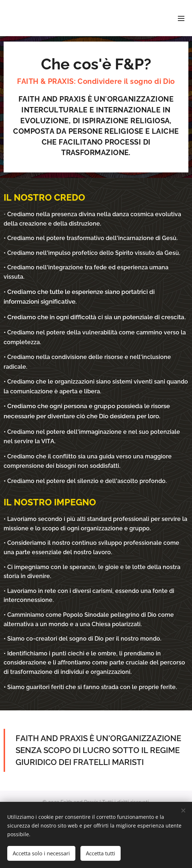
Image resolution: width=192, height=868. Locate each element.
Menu (181, 18)
